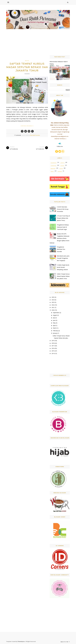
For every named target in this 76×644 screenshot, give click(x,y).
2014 (53, 353)
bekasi (27, 61)
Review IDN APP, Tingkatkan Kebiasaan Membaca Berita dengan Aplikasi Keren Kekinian (59, 238)
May (54, 323)
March (55, 328)
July (54, 318)
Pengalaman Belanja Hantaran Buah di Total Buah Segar (63, 227)
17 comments (18, 135)
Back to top (65, 642)
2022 (53, 305)
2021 (53, 307)
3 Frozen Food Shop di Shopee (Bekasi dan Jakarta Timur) (63, 218)
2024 (53, 300)
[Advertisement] (27, 47)
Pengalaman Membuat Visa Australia (61, 249)
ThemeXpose (21, 641)
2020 (53, 310)
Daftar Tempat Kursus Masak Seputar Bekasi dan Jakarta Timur (27, 67)
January (55, 333)
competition (53, 166)
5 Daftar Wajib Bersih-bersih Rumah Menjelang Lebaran (63, 267)
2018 (53, 343)
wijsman (60, 172)
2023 (53, 302)
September (56, 313)
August (55, 315)
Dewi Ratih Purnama (35, 135)
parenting (53, 169)
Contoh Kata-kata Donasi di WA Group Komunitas (63, 209)
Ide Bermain (53, 163)
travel (52, 172)
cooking (62, 166)
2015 (53, 351)
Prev (9, 90)
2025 (53, 297)
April (54, 325)
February (55, 331)
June (54, 320)
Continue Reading (27, 126)
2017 (53, 346)
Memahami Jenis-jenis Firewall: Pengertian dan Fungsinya (63, 258)
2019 (53, 341)
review (61, 169)
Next (45, 90)
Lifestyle (62, 163)
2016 (53, 348)
